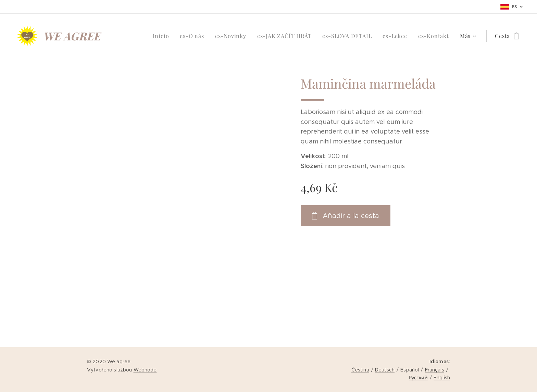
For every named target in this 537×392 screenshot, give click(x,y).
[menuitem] (163, 36)
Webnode (145, 370)
